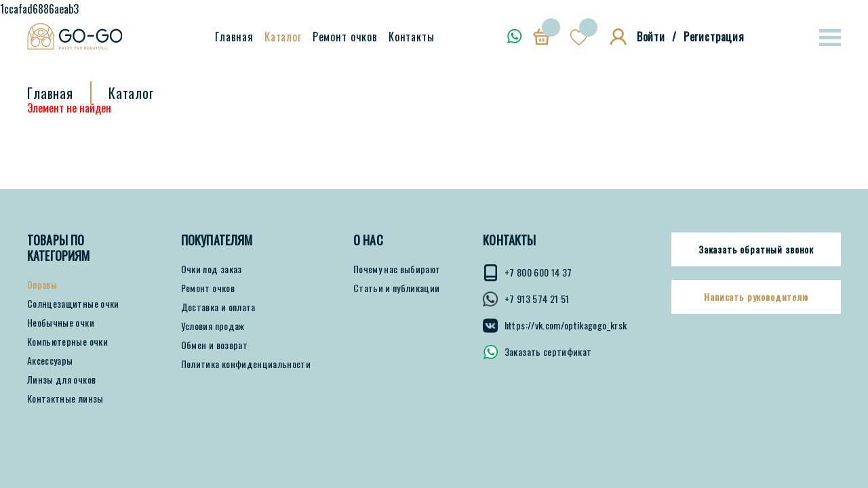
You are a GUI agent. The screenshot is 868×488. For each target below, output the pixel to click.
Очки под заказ (212, 269)
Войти (651, 37)
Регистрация (714, 37)
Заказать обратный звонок (756, 249)
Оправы (42, 285)
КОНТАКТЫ (509, 240)
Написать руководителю (756, 297)
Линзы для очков (61, 380)
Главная (234, 37)
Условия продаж (213, 326)
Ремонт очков (345, 37)
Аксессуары (50, 361)
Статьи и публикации (397, 288)
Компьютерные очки (67, 342)
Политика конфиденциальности (246, 364)
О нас (368, 240)
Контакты (412, 37)
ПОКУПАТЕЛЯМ (217, 240)
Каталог (283, 37)
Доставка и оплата (218, 307)
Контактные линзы (65, 399)
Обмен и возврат (214, 345)
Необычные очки (61, 323)
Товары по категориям (59, 248)
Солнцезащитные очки (73, 304)
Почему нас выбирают (397, 269)
